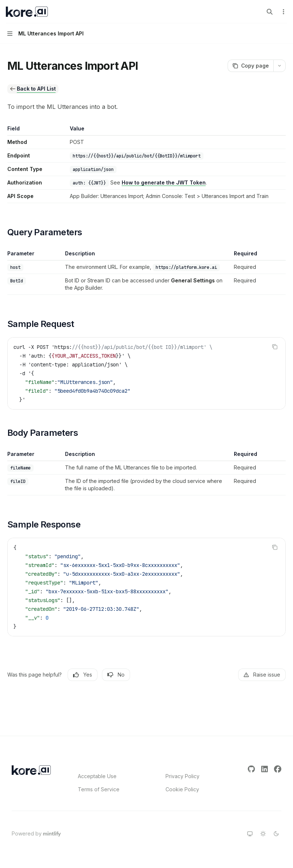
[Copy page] (250, 66)
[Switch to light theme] (263, 834)
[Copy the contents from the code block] (275, 347)
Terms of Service (99, 789)
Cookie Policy (182, 789)
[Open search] (270, 12)
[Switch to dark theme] (276, 834)
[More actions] (284, 12)
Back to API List (36, 89)
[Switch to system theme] (250, 834)
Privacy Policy (182, 776)
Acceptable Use (97, 776)
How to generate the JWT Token (164, 182)
